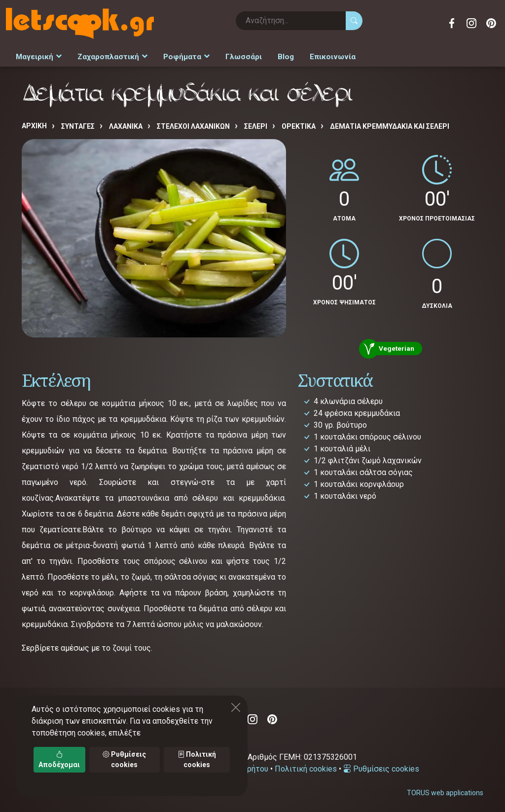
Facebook (452, 23)
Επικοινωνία (319, 55)
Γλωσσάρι (234, 55)
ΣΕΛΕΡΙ (256, 124)
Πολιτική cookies (306, 766)
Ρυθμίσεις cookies (381, 766)
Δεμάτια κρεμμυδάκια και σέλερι (390, 124)
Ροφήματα (180, 55)
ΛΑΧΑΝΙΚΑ (126, 124)
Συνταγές (78, 124)
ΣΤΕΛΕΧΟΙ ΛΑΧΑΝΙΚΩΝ (193, 124)
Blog (274, 55)
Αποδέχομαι (59, 759)
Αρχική (34, 123)
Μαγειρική (38, 55)
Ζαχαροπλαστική (108, 55)
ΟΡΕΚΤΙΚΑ (299, 124)
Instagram (471, 23)
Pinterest (491, 23)
